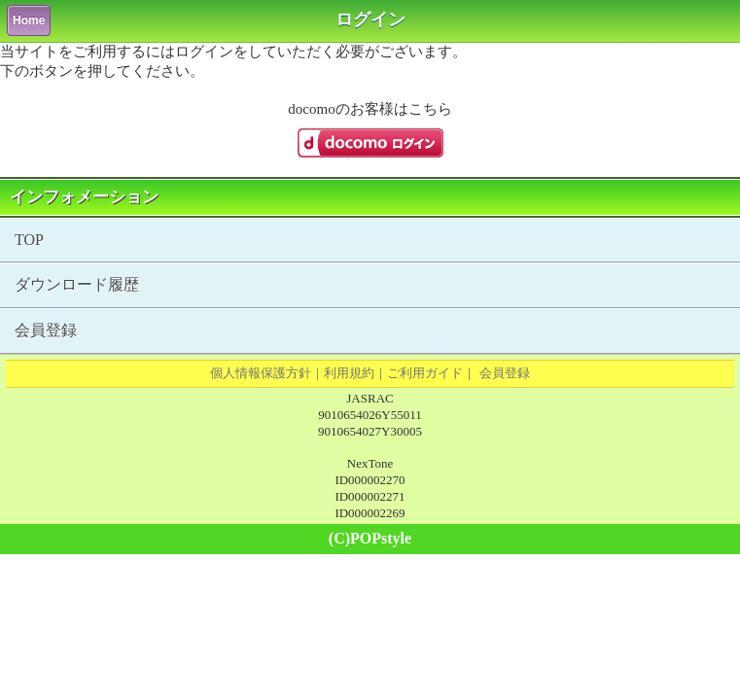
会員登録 (46, 330)
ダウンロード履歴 (77, 284)
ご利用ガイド (425, 373)
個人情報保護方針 (261, 373)
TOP (29, 240)
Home (29, 20)
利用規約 (349, 373)
